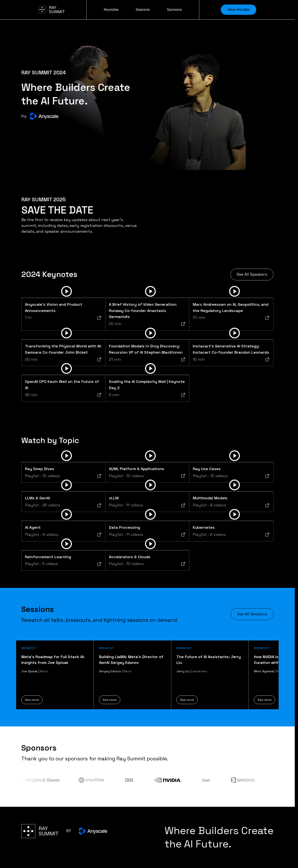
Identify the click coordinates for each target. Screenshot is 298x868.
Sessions (143, 10)
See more (32, 700)
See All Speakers (252, 274)
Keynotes (111, 10)
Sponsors (174, 10)
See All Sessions (252, 614)
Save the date (239, 10)
